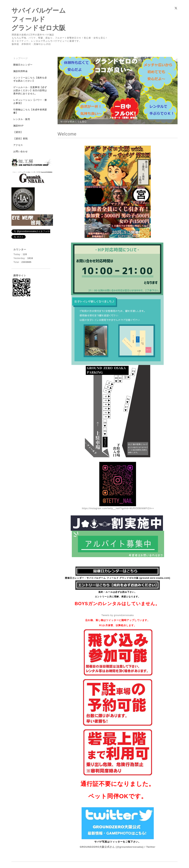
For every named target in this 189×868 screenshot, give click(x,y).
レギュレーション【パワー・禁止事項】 (30, 102)
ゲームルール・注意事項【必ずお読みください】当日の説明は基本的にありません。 (30, 90)
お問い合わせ (20, 152)
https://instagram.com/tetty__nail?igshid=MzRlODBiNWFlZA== (118, 508)
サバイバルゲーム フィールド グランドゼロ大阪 (39, 19)
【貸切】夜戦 (22, 139)
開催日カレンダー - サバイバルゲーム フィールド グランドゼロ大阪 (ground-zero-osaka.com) (118, 578)
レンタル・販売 (22, 119)
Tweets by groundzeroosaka (117, 615)
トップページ (20, 58)
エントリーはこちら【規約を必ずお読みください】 (30, 79)
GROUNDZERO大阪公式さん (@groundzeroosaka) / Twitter (118, 847)
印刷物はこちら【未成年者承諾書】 (30, 111)
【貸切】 (18, 132)
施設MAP (18, 126)
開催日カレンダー (23, 65)
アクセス (18, 145)
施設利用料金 (20, 71)
